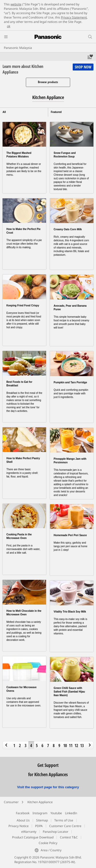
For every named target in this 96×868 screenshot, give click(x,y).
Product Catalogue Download (33, 837)
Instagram (40, 813)
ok (9, 26)
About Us (23, 820)
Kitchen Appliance (40, 802)
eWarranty (29, 832)
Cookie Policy (48, 843)
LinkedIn (71, 813)
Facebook (23, 813)
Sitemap (42, 820)
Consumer (11, 802)
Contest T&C (69, 837)
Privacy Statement (74, 17)
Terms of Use (64, 820)
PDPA (39, 826)
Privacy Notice (19, 826)
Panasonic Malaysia (18, 48)
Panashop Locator (56, 832)
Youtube (56, 813)
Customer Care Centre (65, 826)
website (16, 4)
